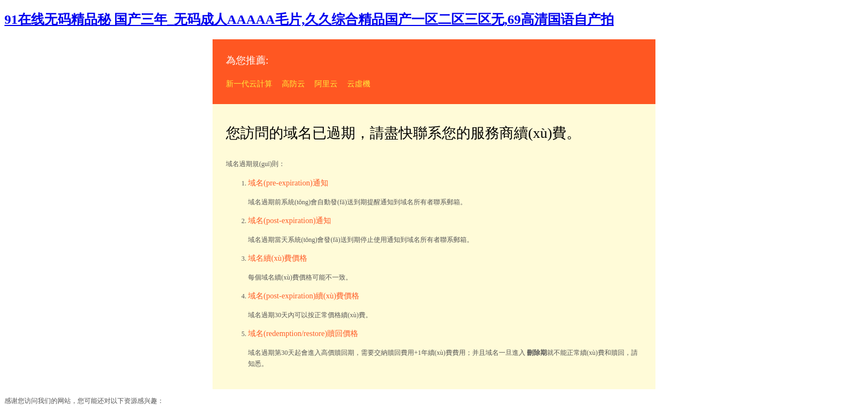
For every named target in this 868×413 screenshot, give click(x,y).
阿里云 (326, 84)
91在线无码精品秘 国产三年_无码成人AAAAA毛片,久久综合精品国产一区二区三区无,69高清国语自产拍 (309, 19)
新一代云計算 (249, 84)
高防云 (293, 84)
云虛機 (359, 84)
